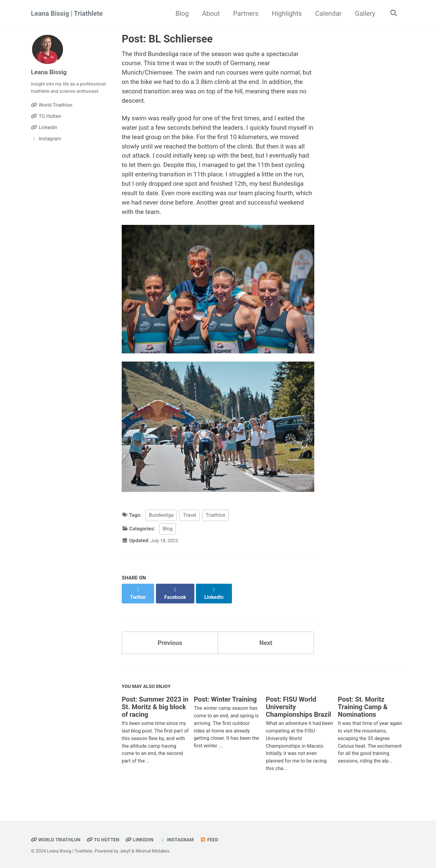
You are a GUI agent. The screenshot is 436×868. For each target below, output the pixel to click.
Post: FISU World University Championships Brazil (298, 715)
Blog (180, 13)
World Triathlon (57, 840)
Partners (244, 13)
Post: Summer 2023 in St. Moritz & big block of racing (155, 715)
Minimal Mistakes (157, 851)
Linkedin (145, 840)
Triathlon (215, 528)
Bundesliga (161, 528)
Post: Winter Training (225, 708)
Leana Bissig (50, 72)
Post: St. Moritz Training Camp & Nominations (363, 715)
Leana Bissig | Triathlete (67, 13)
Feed (218, 840)
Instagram (184, 840)
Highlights (285, 13)
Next (266, 650)
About (209, 13)
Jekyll (129, 851)
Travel (190, 528)
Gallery (363, 13)
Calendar (326, 13)
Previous (170, 650)
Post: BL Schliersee (167, 39)
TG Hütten (107, 840)
